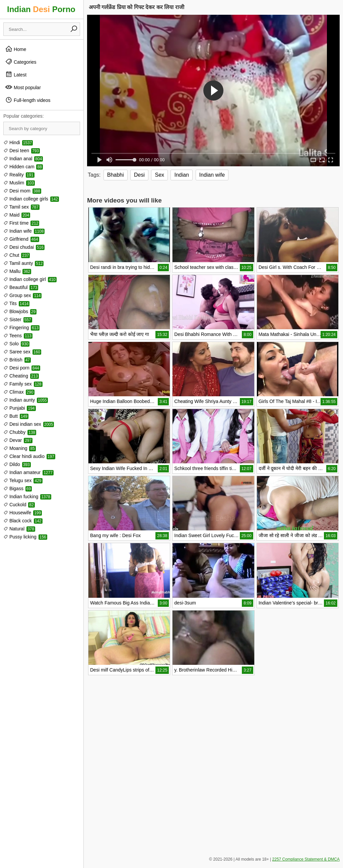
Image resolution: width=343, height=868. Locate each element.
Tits (16, 303)
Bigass (18, 488)
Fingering (21, 328)
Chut (17, 255)
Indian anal (23, 159)
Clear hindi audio (29, 456)
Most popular (23, 87)
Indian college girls (31, 199)
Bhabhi (116, 175)
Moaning (20, 448)
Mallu (17, 271)
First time (21, 223)
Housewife (23, 513)
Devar (18, 440)
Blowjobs (20, 311)
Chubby (20, 432)
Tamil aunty (23, 263)
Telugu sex (23, 480)
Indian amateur (28, 472)
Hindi (18, 142)
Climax (19, 392)
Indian (182, 175)
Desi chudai (24, 247)
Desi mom (22, 191)
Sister (18, 320)
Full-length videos (28, 100)
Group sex (22, 295)
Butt (16, 416)
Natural (19, 529)
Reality (19, 175)
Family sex (23, 384)
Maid (17, 215)
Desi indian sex (29, 424)
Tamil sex (21, 207)
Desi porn (22, 368)
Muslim (19, 183)
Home (16, 49)
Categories (21, 62)
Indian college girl (30, 279)
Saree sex (22, 352)
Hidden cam (23, 167)
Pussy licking (25, 537)
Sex (159, 175)
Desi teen (22, 151)
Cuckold (19, 505)
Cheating (21, 376)
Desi (139, 175)
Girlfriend (21, 239)
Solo (16, 344)
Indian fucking (27, 497)
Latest (16, 74)
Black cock (23, 521)
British (17, 360)
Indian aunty (26, 400)
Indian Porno (41, 9)
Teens (18, 336)
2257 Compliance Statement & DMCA (306, 859)
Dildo (17, 464)
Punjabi (20, 408)
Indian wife (24, 231)
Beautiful (21, 287)
